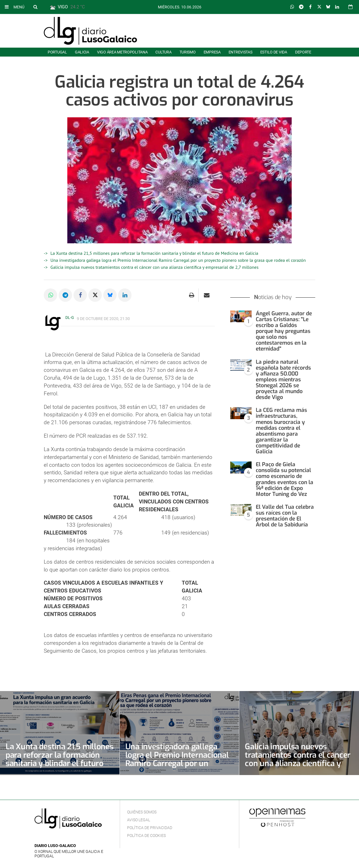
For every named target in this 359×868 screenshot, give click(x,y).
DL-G (70, 318)
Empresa (212, 52)
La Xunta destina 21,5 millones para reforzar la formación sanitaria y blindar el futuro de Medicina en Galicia (154, 253)
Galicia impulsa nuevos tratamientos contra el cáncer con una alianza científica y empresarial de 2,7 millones (155, 267)
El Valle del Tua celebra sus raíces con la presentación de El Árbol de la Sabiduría (285, 516)
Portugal (57, 52)
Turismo (188, 52)
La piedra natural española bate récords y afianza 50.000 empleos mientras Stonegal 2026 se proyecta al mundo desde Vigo (283, 380)
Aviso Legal (139, 820)
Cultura (163, 52)
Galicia (82, 52)
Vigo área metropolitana (122, 52)
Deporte (303, 52)
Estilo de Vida (274, 52)
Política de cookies (146, 836)
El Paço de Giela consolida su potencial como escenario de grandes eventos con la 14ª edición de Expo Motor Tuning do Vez (285, 479)
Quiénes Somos (142, 812)
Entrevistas (241, 52)
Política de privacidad (150, 828)
